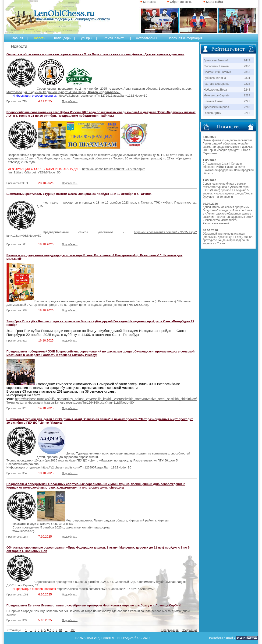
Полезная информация (185, 38)
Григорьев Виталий (216, 60)
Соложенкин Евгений (217, 72)
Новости (39, 38)
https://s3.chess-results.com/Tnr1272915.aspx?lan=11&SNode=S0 (102, 96)
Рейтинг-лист (114, 38)
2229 (247, 95)
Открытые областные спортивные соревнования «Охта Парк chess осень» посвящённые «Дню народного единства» (96, 54)
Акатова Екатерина (216, 84)
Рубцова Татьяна (215, 78)
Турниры (86, 38)
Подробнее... (70, 101)
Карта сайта (214, 2)
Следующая (189, 630)
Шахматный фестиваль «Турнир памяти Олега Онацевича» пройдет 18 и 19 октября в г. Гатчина (79, 194)
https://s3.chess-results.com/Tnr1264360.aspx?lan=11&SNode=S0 (89, 403)
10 (60, 630)
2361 (247, 72)
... (31, 630)
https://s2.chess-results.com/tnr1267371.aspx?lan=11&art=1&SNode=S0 (106, 589)
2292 (247, 84)
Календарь (62, 38)
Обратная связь (181, 2)
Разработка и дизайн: (222, 638)
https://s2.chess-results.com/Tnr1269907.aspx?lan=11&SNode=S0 (86, 467)
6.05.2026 (209, 137)
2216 (247, 107)
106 (73, 630)
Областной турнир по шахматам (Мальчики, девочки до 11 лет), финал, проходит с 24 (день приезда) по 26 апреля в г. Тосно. (228, 239)
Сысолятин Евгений (217, 66)
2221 (247, 101)
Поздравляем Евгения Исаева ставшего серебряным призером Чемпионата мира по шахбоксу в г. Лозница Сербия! (94, 605)
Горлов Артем (213, 113)
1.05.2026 (209, 160)
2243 (247, 90)
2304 (247, 78)
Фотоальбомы (147, 38)
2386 (247, 66)
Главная (17, 38)
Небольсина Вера (215, 90)
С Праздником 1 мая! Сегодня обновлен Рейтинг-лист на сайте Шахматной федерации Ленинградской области (228, 169)
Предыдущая (170, 630)
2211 (247, 113)
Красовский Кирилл (216, 107)
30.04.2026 (210, 204)
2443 (247, 60)
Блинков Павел (214, 101)
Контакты (149, 2)
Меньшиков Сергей (216, 95)
